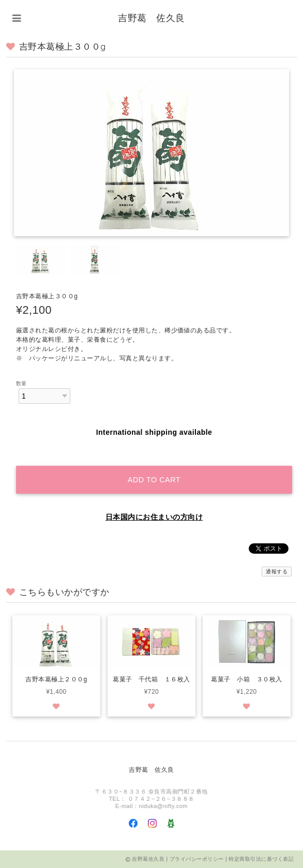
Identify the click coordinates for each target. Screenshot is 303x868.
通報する (277, 572)
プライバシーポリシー (197, 859)
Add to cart (154, 480)
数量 (21, 383)
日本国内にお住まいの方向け (154, 517)
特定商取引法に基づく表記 (261, 859)
